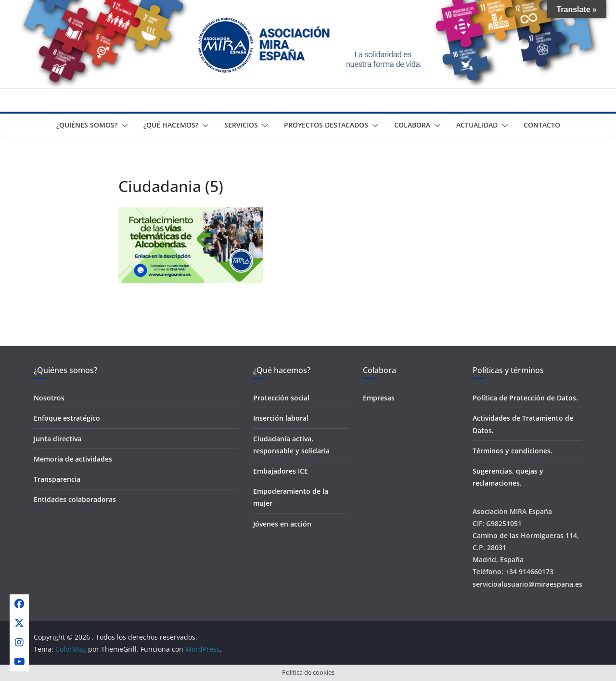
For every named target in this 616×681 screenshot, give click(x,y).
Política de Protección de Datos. (525, 398)
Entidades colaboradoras (75, 499)
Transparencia (57, 479)
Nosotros (49, 398)
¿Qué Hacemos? (171, 125)
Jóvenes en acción (282, 524)
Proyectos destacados (326, 125)
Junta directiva (58, 439)
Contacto (542, 125)
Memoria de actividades (73, 459)
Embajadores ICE (281, 471)
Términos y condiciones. (513, 451)
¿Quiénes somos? (87, 125)
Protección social (281, 398)
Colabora (412, 125)
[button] (123, 126)
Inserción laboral (281, 418)
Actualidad (477, 125)
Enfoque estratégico (67, 418)
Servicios (241, 125)
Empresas (379, 398)
